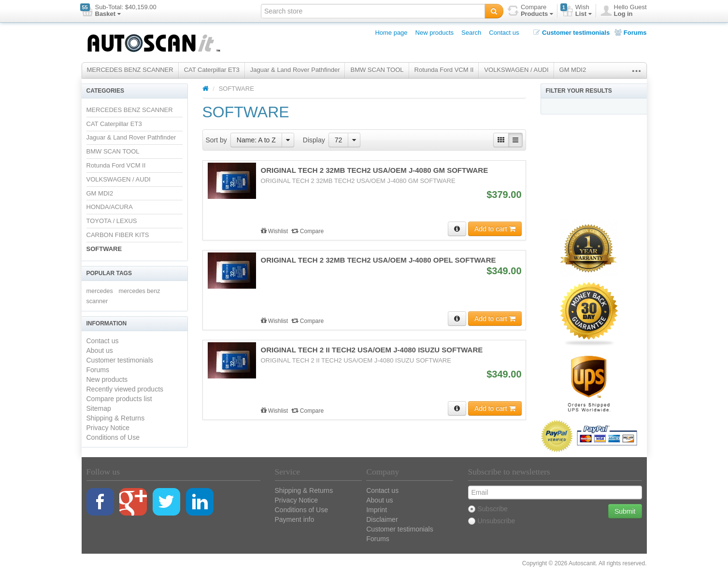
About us (100, 350)
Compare (308, 231)
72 (339, 140)
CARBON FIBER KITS (118, 235)
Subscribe (488, 509)
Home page (391, 33)
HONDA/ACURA (110, 207)
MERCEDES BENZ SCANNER (130, 70)
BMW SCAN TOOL (377, 70)
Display (314, 140)
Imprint (377, 510)
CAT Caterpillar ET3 (212, 70)
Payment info (295, 519)
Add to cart (495, 229)
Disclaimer (382, 519)
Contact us (504, 33)
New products (435, 33)
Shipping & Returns (116, 418)
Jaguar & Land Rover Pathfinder (295, 70)
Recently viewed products (125, 389)
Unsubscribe (492, 521)
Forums (630, 33)
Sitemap (99, 408)
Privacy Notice (108, 428)
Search (471, 33)
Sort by (216, 140)
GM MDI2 (573, 70)
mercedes (100, 291)
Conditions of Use (113, 437)
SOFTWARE (104, 249)
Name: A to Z (256, 140)
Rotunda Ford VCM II (444, 70)
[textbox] (373, 11)
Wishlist (275, 231)
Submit (625, 511)
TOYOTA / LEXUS (112, 221)
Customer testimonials (571, 33)
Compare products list (119, 399)
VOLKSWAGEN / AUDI (516, 70)
